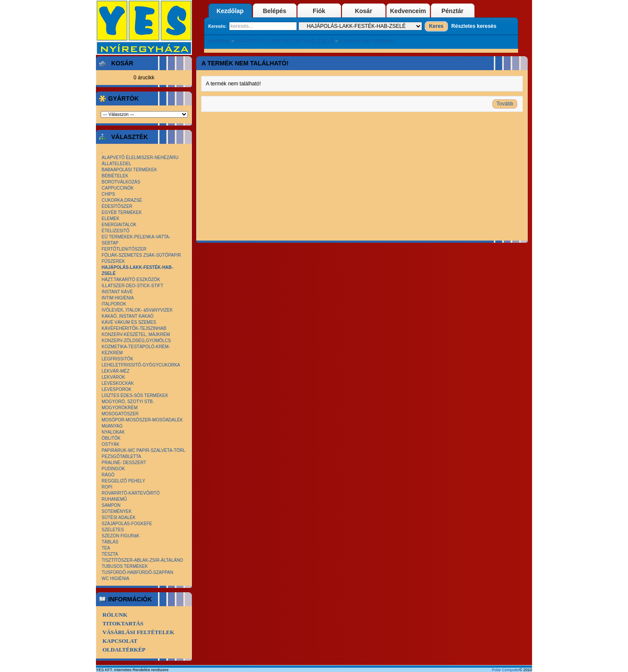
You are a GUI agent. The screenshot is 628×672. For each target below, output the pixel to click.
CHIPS (108, 194)
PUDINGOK (113, 469)
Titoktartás (123, 623)
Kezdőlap (230, 11)
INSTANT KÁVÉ (117, 292)
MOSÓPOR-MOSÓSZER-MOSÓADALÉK (142, 420)
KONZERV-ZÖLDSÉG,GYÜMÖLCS (136, 341)
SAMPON (111, 505)
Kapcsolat (120, 641)
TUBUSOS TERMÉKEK (125, 566)
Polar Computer (506, 670)
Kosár (364, 11)
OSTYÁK (111, 444)
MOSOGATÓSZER (120, 414)
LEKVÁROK (113, 377)
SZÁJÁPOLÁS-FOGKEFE (127, 524)
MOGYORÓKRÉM (119, 408)
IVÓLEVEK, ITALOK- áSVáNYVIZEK (137, 310)
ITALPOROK (114, 304)
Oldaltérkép (124, 650)
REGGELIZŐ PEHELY (123, 481)
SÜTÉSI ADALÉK (119, 518)
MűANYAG (112, 426)
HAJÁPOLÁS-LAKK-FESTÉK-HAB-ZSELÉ (285, 41)
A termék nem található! (366, 41)
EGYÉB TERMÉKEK (122, 212)
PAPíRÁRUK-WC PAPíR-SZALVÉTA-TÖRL (143, 450)
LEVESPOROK (116, 389)
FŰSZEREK (113, 261)
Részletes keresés (474, 26)
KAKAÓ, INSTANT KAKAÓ (128, 316)
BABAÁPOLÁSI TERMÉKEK (129, 170)
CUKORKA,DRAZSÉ (122, 200)
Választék (128, 137)
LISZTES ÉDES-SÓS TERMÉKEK (135, 395)
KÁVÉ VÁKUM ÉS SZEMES (129, 322)
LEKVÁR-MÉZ (116, 371)
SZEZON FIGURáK (121, 536)
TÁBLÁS (110, 542)
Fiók (319, 11)
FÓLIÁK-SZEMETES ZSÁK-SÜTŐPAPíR (141, 255)
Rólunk (115, 615)
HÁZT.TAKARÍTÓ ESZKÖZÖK (131, 280)
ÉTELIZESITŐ (116, 231)
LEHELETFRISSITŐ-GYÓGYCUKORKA (141, 365)
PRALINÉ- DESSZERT (124, 463)
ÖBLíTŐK (111, 438)
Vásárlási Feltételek (138, 632)
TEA (106, 548)
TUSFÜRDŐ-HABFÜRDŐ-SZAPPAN (137, 572)
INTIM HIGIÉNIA (118, 298)
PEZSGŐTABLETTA (121, 456)
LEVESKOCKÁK (118, 383)
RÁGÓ (108, 475)
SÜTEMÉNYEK (117, 511)
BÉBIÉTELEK (115, 176)
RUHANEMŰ (114, 499)
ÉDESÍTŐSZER (117, 206)
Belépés (275, 11)
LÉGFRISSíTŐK (118, 359)
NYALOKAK (113, 432)
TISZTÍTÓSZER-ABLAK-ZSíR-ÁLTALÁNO (142, 560)
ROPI (107, 487)
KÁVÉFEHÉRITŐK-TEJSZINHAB (134, 328)
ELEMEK (111, 219)
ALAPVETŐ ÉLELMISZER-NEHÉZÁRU (140, 158)
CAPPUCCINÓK (118, 188)
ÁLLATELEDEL (116, 164)
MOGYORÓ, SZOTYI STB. (128, 402)
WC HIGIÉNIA (115, 579)
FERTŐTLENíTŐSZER (124, 249)
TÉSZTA (110, 554)
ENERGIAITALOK (119, 225)
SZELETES (113, 530)
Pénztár (452, 11)
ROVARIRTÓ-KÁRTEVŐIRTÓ (131, 493)
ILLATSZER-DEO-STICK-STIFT (133, 286)
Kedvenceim (408, 11)
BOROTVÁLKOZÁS (121, 182)
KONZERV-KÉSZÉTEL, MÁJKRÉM (136, 334)
